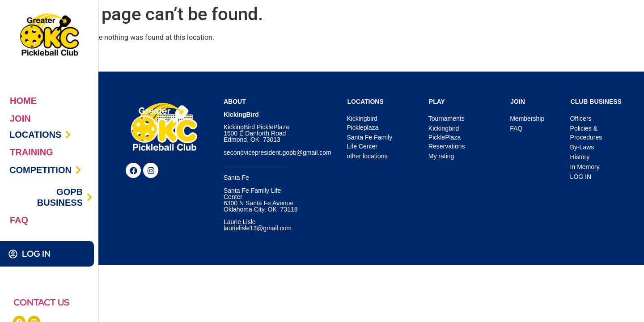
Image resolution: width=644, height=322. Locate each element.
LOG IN (36, 254)
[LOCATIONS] (68, 135)
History (580, 157)
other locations (367, 156)
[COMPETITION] (78, 170)
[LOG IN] (13, 254)
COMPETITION (40, 170)
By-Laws (582, 147)
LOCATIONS (35, 135)
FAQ (19, 220)
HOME (23, 101)
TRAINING (32, 152)
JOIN (20, 119)
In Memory (585, 167)
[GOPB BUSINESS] (89, 197)
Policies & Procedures (586, 133)
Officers (581, 119)
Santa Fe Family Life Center (369, 142)
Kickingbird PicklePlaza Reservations (447, 137)
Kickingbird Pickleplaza (362, 123)
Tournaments (447, 119)
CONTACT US (41, 302)
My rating (441, 156)
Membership (527, 119)
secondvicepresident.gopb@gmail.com (278, 153)
